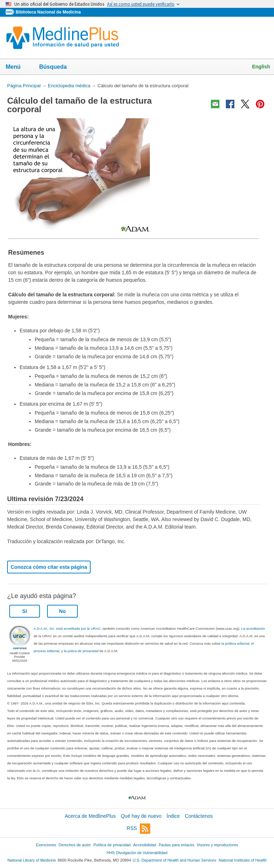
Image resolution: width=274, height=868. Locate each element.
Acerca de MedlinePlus (90, 816)
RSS (138, 829)
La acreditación (253, 628)
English (261, 67)
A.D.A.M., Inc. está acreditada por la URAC (67, 628)
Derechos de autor (75, 845)
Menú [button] (18, 67)
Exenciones (46, 845)
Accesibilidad (144, 845)
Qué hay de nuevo (141, 816)
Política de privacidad (112, 845)
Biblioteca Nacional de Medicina (48, 12)
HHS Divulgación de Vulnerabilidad (137, 853)
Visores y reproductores (218, 845)
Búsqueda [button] (58, 67)
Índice (173, 816)
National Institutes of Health (243, 860)
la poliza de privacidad (81, 651)
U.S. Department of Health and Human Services (174, 860)
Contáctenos (199, 816)
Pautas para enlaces (176, 845)
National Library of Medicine (32, 860)
